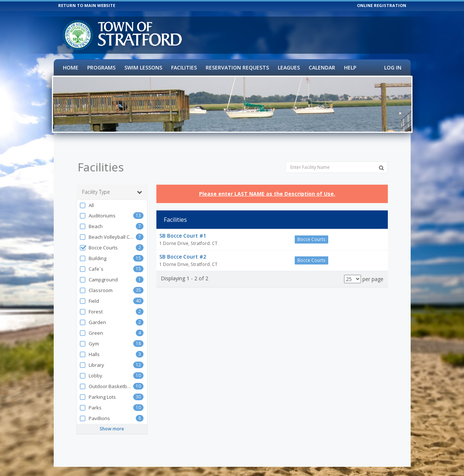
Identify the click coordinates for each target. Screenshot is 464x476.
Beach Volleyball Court (108, 229)
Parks (91, 400)
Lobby (91, 368)
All (87, 197)
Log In (393, 68)
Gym (89, 336)
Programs (101, 68)
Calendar (322, 68)
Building (93, 250)
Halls (90, 346)
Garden (93, 314)
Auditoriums (98, 208)
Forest (91, 304)
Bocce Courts (99, 240)
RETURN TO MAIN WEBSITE (87, 5)
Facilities (184, 68)
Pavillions (95, 410)
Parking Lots (98, 389)
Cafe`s (91, 261)
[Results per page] (353, 271)
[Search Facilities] (381, 160)
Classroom (96, 282)
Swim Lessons (143, 68)
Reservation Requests (237, 68)
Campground (99, 272)
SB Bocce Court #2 (183, 248)
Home (71, 68)
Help (350, 68)
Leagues (289, 68)
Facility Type (112, 184)
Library (92, 357)
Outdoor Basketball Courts (107, 378)
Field (89, 293)
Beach (91, 218)
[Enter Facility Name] (337, 159)
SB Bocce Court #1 (183, 228)
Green (91, 325)
